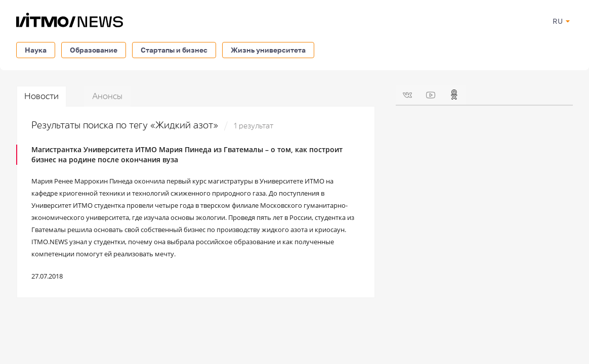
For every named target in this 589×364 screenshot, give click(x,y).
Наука (36, 50)
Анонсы (107, 96)
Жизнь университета (268, 50)
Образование (94, 50)
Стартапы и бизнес (174, 50)
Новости (41, 96)
